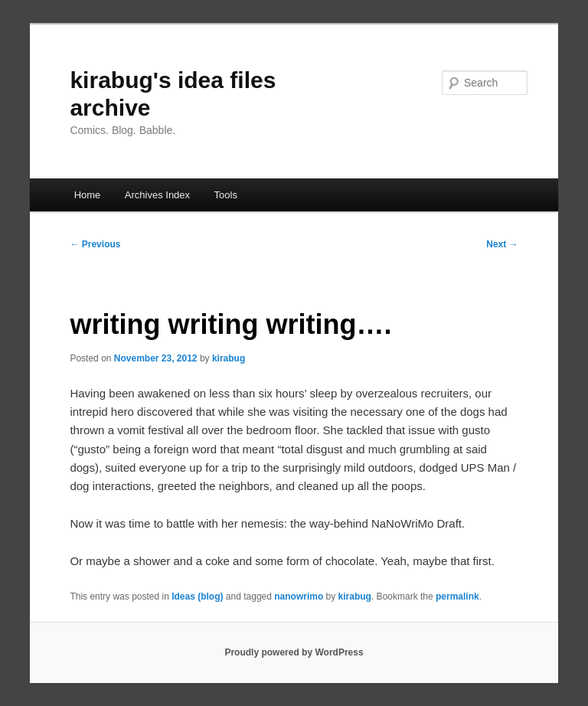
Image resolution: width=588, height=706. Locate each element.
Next (502, 244)
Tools (226, 195)
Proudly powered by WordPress (294, 652)
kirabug (229, 358)
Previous (95, 244)
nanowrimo (299, 597)
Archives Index (157, 195)
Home (88, 195)
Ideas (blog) (197, 597)
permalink (457, 597)
